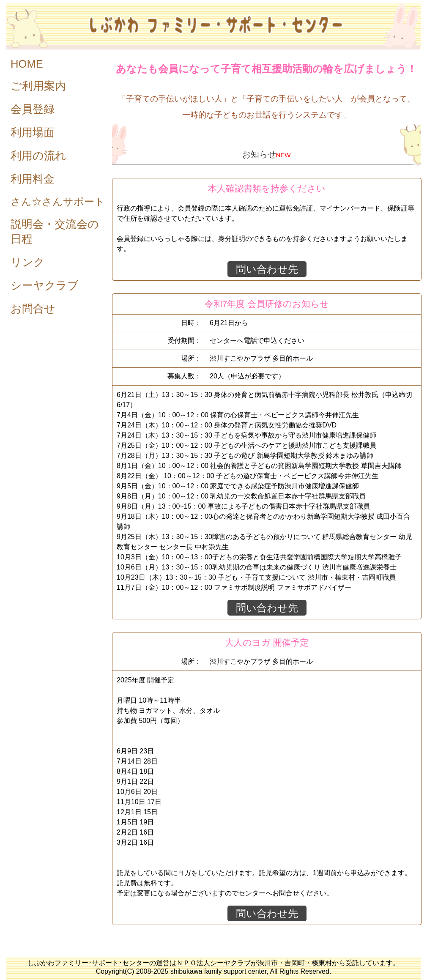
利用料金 (33, 179)
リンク (28, 262)
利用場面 (33, 132)
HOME (27, 64)
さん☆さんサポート (58, 201)
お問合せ (33, 309)
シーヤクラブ (45, 285)
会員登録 (33, 109)
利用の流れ (38, 156)
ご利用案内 (38, 86)
